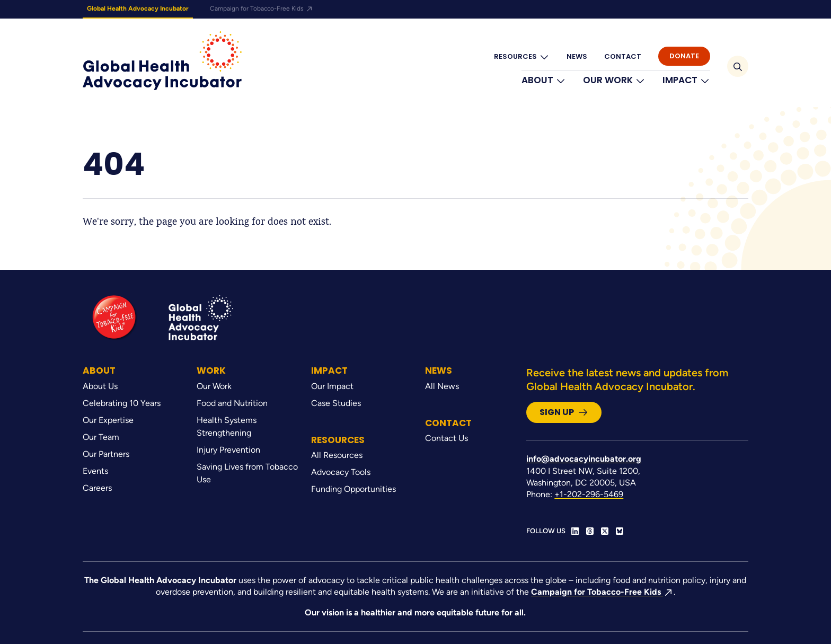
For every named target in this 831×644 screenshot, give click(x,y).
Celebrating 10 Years (122, 403)
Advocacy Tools (341, 472)
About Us (100, 386)
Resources (522, 57)
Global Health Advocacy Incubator (138, 8)
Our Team (101, 437)
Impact (686, 80)
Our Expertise (108, 420)
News (577, 56)
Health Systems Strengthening (227, 426)
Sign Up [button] (564, 412)
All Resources (337, 455)
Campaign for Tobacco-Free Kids (262, 8)
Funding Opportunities (353, 489)
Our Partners (106, 454)
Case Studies (336, 403)
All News (442, 386)
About (544, 80)
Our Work (614, 80)
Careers (97, 488)
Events (95, 471)
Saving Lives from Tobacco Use (247, 473)
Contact (623, 56)
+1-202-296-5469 (589, 494)
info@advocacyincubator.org (584, 459)
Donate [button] (684, 56)
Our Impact (332, 386)
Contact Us (447, 438)
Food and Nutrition (232, 403)
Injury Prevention (228, 450)
